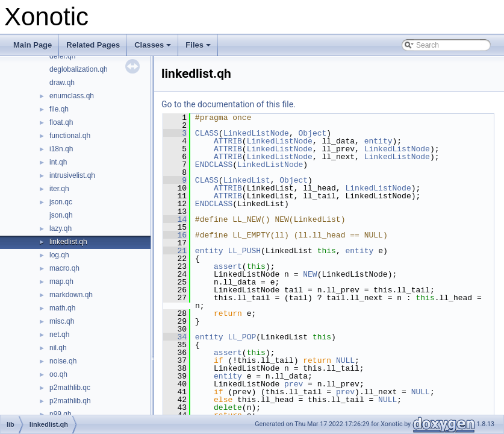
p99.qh (61, 414)
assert (228, 266)
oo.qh (58, 374)
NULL (345, 360)
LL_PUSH (244, 251)
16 (175, 235)
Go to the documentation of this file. (229, 104)
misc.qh (62, 321)
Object (312, 133)
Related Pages (93, 45)
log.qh (59, 255)
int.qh (58, 162)
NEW (310, 274)
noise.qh (63, 361)
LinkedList (247, 180)
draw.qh (62, 83)
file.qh (59, 109)
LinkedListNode (256, 133)
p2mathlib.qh (70, 401)
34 (175, 337)
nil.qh (58, 348)
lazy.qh (61, 228)
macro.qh (64, 268)
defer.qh (62, 56)
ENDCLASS (214, 165)
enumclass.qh (72, 96)
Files (199, 48)
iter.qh (59, 189)
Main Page (33, 45)
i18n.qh (61, 149)
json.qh (61, 215)
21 (175, 251)
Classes (154, 48)
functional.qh (70, 136)
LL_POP (242, 337)
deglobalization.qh (79, 69)
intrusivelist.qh (72, 175)
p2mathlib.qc (70, 388)
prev (294, 384)
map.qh (61, 281)
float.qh (61, 122)
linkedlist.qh (68, 242)
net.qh (59, 335)
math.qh (62, 308)
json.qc (61, 202)
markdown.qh (71, 295)
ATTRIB (228, 141)
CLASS (207, 133)
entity (378, 141)
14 (175, 219)
